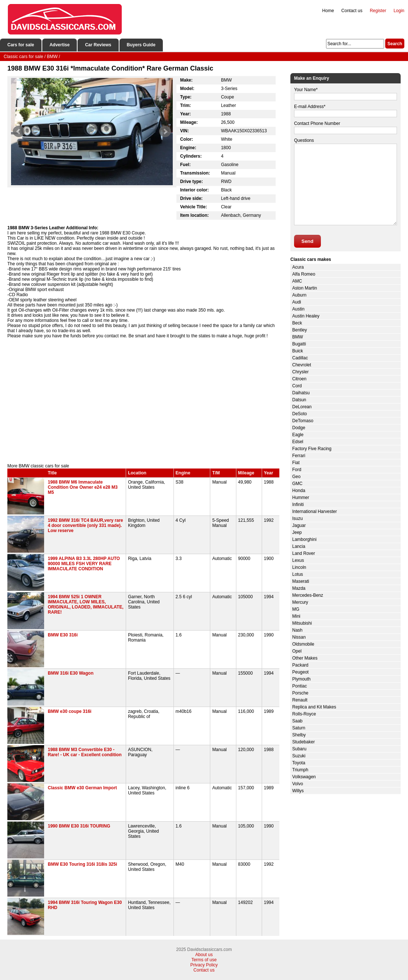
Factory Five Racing (312, 449)
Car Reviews (98, 45)
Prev (19, 132)
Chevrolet (302, 365)
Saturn (299, 728)
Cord (297, 386)
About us (204, 955)
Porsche (300, 693)
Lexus (298, 560)
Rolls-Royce (304, 714)
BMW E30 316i (63, 635)
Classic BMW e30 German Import (82, 788)
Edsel (298, 442)
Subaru (299, 749)
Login (399, 11)
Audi (297, 302)
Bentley (300, 330)
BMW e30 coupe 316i (70, 711)
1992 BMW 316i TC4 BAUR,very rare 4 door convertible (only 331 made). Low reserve (85, 525)
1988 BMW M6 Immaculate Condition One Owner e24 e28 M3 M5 (83, 487)
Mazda (299, 588)
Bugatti (299, 344)
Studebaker (303, 742)
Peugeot (300, 672)
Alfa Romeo (304, 274)
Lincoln (299, 567)
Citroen (299, 379)
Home (328, 11)
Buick (298, 351)
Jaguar (299, 525)
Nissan (299, 637)
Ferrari (299, 456)
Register (378, 11)
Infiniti (298, 505)
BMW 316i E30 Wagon (71, 673)
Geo (296, 477)
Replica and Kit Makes (314, 707)
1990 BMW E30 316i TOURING (79, 826)
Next (165, 132)
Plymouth (301, 679)
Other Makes (305, 658)
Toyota (299, 763)
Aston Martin (305, 288)
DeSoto (300, 414)
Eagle (298, 435)
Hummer (301, 498)
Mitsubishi (302, 623)
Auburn (299, 295)
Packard (300, 665)
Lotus (298, 574)
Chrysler (300, 372)
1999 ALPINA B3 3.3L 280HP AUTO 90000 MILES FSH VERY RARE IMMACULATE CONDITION (84, 564)
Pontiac (300, 686)
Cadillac (300, 358)
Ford (297, 470)
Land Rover (304, 553)
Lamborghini (304, 539)
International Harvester (314, 511)
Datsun (299, 400)
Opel (297, 651)
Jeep (297, 532)
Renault (300, 700)
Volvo (298, 784)
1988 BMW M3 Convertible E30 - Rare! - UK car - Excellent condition (85, 752)
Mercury (300, 602)
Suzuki (299, 756)
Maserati (301, 581)
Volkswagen (304, 777)
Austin (298, 309)
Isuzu (298, 518)
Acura (298, 267)
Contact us (352, 11)
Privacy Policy (204, 965)
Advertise (60, 45)
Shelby (299, 735)
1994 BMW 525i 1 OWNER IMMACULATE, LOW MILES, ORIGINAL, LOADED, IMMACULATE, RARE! (86, 604)
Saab (297, 721)
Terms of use (204, 960)
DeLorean (302, 407)
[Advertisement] (143, 401)
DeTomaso (303, 421)
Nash (297, 630)
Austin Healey (306, 316)
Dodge (299, 428)
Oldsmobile (303, 644)
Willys (298, 791)
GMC (297, 484)
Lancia (299, 546)
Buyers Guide (141, 45)
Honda (299, 491)
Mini (296, 616)
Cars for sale (21, 45)
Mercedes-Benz (308, 595)
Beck (297, 323)
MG (296, 609)
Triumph (300, 770)
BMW (298, 337)
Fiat (296, 463)
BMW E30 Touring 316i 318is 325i (83, 864)
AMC (297, 281)
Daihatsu (301, 393)
